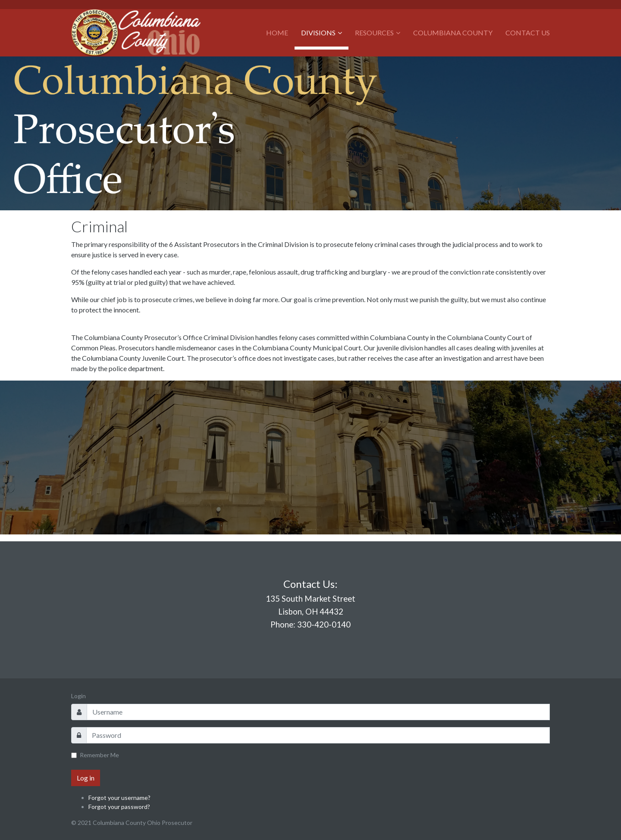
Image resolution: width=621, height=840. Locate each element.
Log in (86, 778)
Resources (374, 33)
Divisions (318, 33)
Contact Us (528, 33)
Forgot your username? (119, 798)
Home (277, 33)
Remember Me (99, 755)
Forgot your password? (119, 807)
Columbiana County (453, 33)
